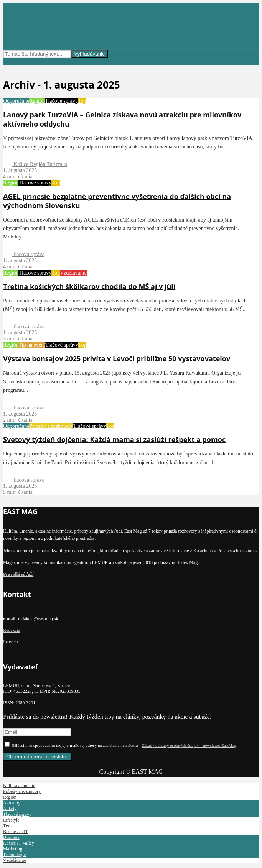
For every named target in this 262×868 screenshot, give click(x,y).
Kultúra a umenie (19, 786)
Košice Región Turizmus (35, 164)
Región (37, 101)
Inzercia (11, 642)
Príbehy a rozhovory (51, 426)
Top (82, 101)
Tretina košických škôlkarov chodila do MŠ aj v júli (89, 286)
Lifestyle (11, 820)
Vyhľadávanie (89, 54)
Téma (8, 826)
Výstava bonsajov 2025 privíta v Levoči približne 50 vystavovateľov (117, 358)
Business (11, 837)
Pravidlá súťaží (18, 574)
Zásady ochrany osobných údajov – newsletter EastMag (189, 745)
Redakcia (12, 630)
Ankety (10, 809)
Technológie (14, 855)
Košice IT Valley (19, 843)
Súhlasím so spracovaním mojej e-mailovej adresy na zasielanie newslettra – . (121, 745)
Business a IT (16, 832)
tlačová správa (24, 254)
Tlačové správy (61, 101)
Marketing (13, 849)
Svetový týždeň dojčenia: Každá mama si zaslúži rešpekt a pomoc (114, 439)
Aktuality (12, 803)
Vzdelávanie (73, 273)
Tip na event (32, 345)
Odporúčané (16, 101)
